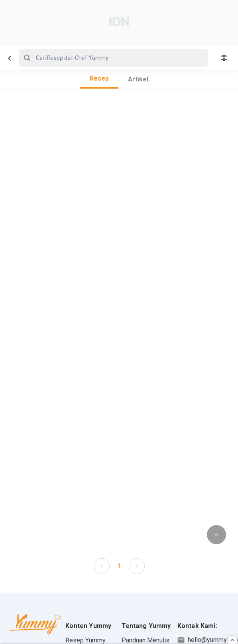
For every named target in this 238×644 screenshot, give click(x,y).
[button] (102, 566)
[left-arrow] (102, 566)
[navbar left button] (10, 58)
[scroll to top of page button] (216, 535)
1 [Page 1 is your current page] (119, 566)
